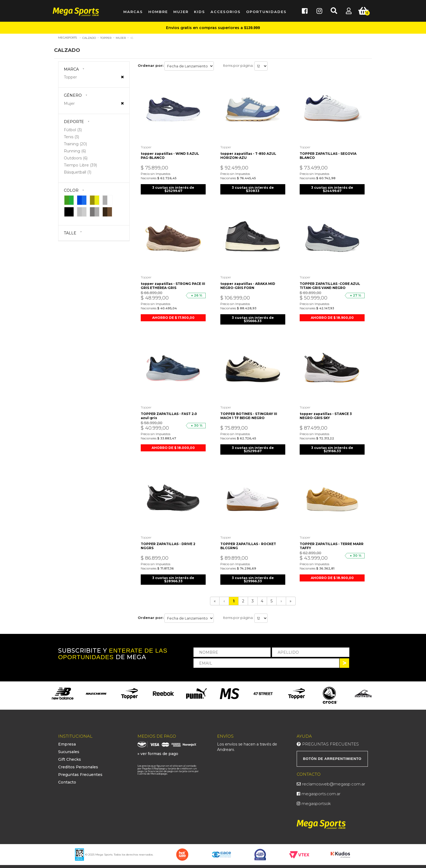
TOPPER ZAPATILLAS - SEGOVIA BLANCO (329, 154)
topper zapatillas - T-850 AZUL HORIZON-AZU (249, 154)
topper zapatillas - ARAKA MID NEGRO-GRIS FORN (249, 283)
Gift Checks (70, 756)
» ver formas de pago (158, 750)
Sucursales (69, 748)
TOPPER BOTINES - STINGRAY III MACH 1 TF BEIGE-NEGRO (250, 413)
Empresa (67, 740)
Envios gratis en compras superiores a (213, 28)
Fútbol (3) (73, 130)
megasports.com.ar (321, 790)
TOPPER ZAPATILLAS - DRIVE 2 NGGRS (169, 542)
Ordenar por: (151, 65)
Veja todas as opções (122, 77)
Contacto (67, 778)
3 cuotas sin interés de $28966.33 (173, 575)
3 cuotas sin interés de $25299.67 (173, 188)
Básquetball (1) (78, 172)
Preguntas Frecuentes (80, 771)
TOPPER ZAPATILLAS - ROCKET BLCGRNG (249, 542)
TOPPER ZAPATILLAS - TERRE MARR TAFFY (327, 542)
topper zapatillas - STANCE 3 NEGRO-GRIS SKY (327, 413)
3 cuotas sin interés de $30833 (253, 188)
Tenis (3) (71, 137)
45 (132, 38)
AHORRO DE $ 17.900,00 (173, 315)
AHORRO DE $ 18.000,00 (173, 444)
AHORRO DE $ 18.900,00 (332, 315)
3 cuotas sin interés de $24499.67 (332, 188)
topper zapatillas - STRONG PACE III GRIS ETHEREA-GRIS (172, 283)
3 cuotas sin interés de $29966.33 (253, 575)
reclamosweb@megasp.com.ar (334, 780)
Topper (106, 38)
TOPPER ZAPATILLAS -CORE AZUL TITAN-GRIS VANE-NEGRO (331, 283)
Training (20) (75, 144)
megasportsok (316, 800)
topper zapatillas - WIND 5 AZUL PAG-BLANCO (171, 154)
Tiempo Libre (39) (80, 165)
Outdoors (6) (76, 158)
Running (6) (75, 151)
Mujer (121, 38)
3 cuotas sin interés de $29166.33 (332, 446)
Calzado (89, 38)
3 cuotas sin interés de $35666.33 (253, 317)
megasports (68, 38)
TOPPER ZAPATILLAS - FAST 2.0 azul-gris (170, 413)
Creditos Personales (78, 763)
